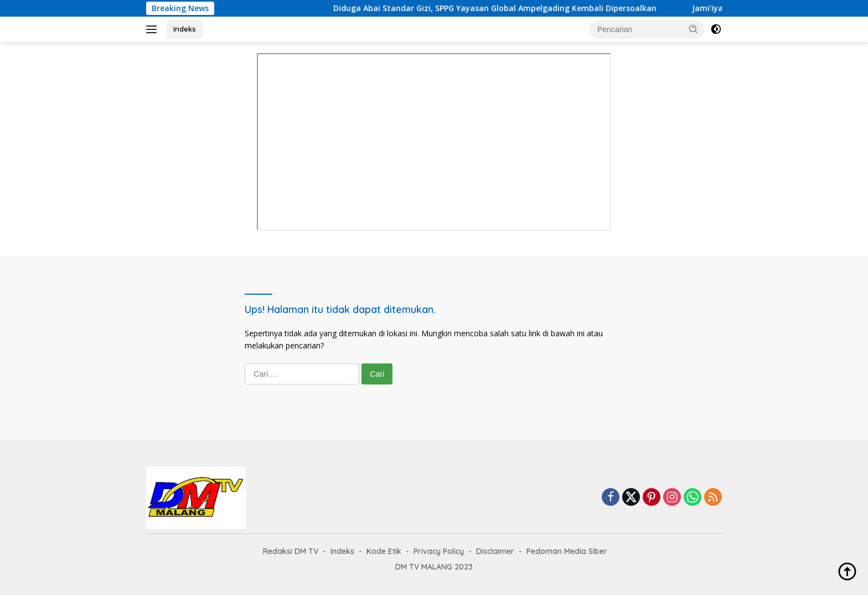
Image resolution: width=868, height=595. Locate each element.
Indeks (185, 29)
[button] (694, 29)
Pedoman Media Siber (567, 551)
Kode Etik (384, 551)
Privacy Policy (439, 551)
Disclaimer (495, 551)
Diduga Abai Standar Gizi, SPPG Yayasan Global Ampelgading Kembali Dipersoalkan (505, 8)
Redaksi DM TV (291, 551)
